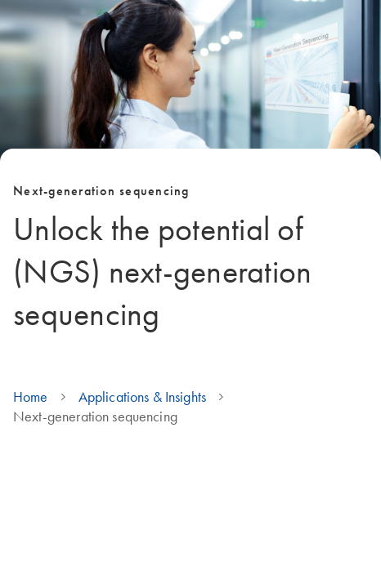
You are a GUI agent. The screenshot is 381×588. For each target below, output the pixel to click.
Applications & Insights (142, 397)
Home (31, 397)
